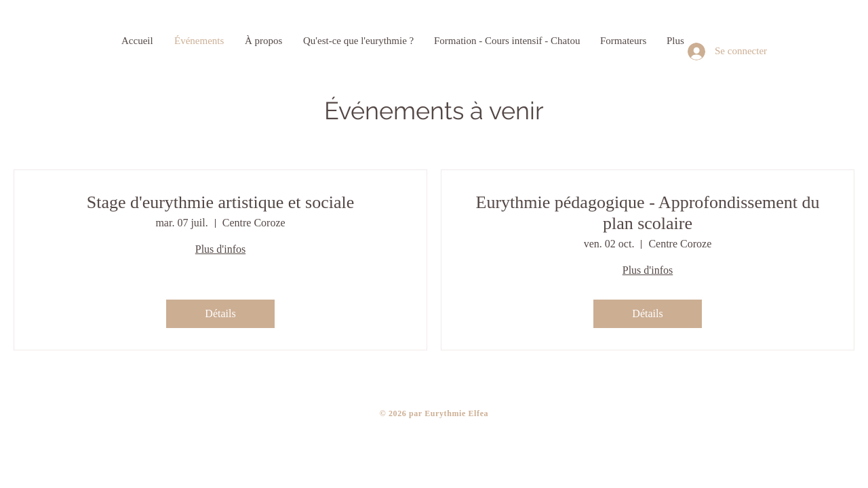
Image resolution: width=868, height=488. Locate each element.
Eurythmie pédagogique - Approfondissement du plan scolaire (648, 213)
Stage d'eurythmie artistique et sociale (221, 202)
